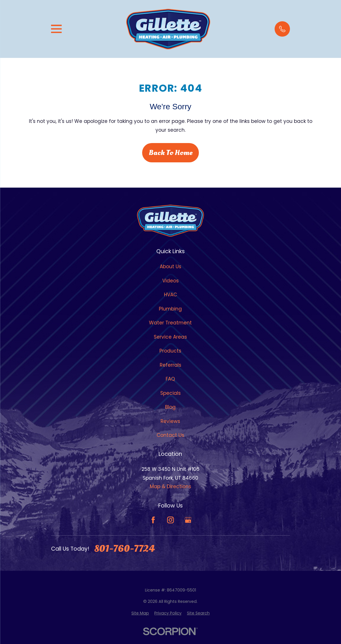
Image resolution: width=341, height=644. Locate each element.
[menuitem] (140, 613)
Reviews (170, 421)
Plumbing (170, 309)
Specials (171, 393)
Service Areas (170, 337)
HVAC (171, 295)
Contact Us (170, 435)
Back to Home (171, 153)
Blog (170, 407)
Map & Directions (171, 486)
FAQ (170, 379)
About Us (171, 267)
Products (170, 351)
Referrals (171, 365)
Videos (171, 281)
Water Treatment (170, 323)
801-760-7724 (124, 549)
